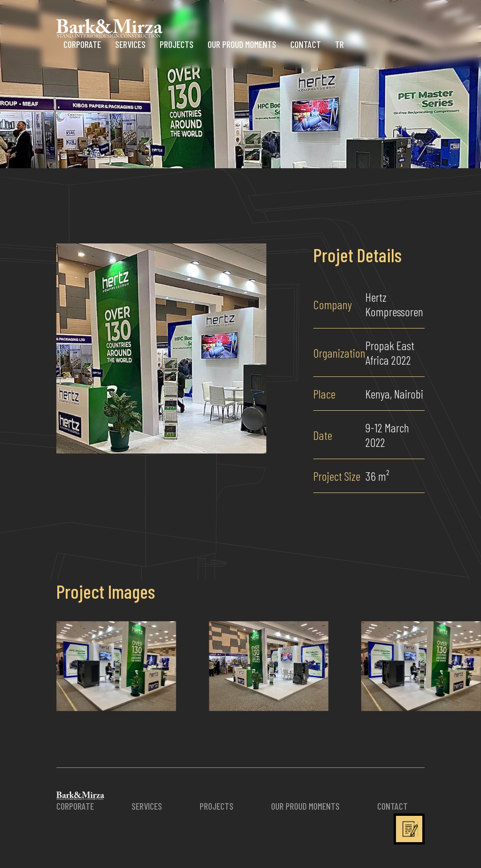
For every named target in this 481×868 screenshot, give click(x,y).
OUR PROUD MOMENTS (242, 44)
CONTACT (306, 44)
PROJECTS (177, 44)
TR (339, 44)
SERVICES (130, 44)
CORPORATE (82, 44)
